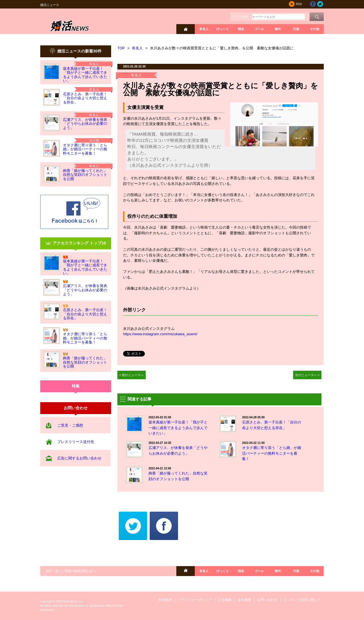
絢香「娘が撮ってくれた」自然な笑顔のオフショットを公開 (85, 175)
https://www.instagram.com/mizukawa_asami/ (160, 334)
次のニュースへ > (307, 375)
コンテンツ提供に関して (302, 600)
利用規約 (165, 600)
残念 (241, 29)
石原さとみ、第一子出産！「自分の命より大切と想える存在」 (85, 98)
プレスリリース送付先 (76, 442)
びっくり (223, 29)
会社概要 (244, 600)
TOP (121, 48)
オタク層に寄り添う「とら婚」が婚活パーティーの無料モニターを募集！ (85, 149)
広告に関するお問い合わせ (79, 458)
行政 (296, 29)
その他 (315, 29)
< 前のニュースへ (132, 375)
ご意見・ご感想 (70, 425)
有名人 (204, 29)
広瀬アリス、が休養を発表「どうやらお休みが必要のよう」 (85, 124)
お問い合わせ (267, 600)
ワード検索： (242, 16)
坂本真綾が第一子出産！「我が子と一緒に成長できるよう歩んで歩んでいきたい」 (85, 75)
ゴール (259, 29)
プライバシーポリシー (195, 600)
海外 (278, 29)
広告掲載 (225, 600)
